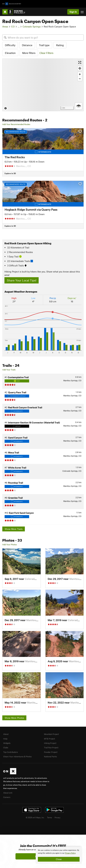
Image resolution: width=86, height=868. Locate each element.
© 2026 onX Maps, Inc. (35, 817)
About (6, 734)
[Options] (79, 106)
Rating (60, 45)
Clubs (6, 748)
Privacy (57, 817)
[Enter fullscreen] (80, 62)
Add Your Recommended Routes (16, 124)
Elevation (10, 53)
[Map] (43, 85)
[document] (59, 855)
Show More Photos (14, 718)
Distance (27, 45)
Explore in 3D (10, 173)
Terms (50, 817)
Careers (7, 797)
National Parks (50, 757)
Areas (5, 27)
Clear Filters (46, 53)
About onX (8, 793)
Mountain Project (51, 734)
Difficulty (10, 45)
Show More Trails (14, 529)
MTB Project (49, 739)
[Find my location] (80, 68)
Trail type (44, 45)
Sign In (73, 12)
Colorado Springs (32, 27)
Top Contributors (11, 752)
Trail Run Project (51, 748)
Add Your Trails (9, 370)
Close (59, 859)
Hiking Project (50, 743)
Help (5, 739)
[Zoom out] (80, 79)
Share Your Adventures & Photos (17, 757)
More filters (29, 53)
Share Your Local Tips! (22, 280)
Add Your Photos (10, 544)
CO (13, 27)
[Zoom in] (80, 74)
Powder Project (51, 752)
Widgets (7, 743)
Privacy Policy (70, 853)
